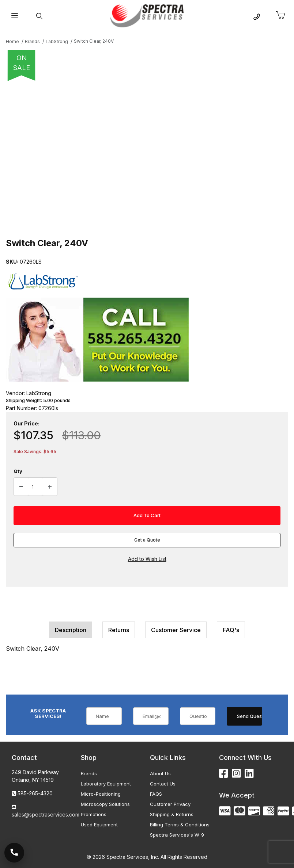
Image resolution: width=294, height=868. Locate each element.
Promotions (94, 814)
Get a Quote (147, 540)
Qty (18, 471)
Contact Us (163, 784)
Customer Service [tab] (176, 630)
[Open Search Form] (39, 16)
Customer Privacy (170, 804)
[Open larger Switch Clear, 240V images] (147, 157)
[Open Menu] (14, 16)
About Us (160, 773)
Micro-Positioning (101, 794)
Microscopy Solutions (105, 804)
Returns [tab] (119, 630)
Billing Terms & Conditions (180, 825)
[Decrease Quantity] (21, 487)
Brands (89, 773)
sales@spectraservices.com (46, 815)
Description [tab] (71, 630)
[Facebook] (224, 774)
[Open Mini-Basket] (283, 15)
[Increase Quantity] (50, 487)
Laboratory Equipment (106, 784)
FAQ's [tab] (231, 630)
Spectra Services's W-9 (177, 835)
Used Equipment (99, 825)
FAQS (156, 794)
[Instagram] (236, 774)
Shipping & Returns (172, 814)
